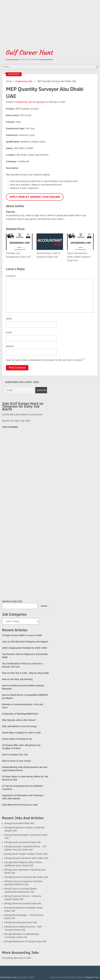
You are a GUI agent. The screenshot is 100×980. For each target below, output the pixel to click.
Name (9, 319)
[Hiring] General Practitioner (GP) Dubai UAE (26, 858)
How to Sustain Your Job (15, 755)
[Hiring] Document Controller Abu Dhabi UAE (26, 877)
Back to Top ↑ (93, 977)
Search (44, 606)
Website (10, 346)
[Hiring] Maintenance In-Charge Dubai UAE (25, 941)
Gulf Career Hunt (8, 977)
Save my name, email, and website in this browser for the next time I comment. (44, 360)
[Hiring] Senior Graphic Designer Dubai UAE (26, 854)
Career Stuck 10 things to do (17, 739)
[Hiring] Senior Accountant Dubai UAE (23, 903)
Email (9, 332)
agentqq (41, 102)
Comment (11, 276)
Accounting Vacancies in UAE (16, 958)
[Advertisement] (50, 22)
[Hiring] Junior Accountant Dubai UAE (23, 842)
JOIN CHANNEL (10, 427)
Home (9, 81)
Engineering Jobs (24, 81)
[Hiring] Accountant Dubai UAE (19, 823)
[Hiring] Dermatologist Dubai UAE (21, 922)
